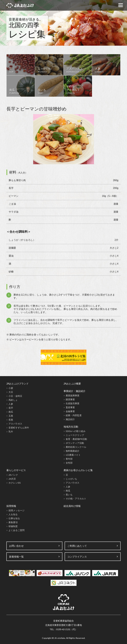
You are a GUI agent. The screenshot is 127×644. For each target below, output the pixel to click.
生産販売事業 (73, 403)
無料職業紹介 (73, 451)
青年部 (69, 459)
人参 (11, 404)
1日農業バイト (73, 455)
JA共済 (12, 479)
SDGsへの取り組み (76, 431)
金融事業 (70, 411)
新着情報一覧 (16, 557)
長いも (69, 495)
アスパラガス (15, 424)
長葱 (11, 420)
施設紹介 (70, 419)
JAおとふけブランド (18, 384)
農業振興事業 (73, 396)
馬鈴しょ (13, 400)
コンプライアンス (77, 557)
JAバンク (13, 475)
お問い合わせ (16, 546)
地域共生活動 (71, 427)
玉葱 (11, 416)
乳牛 (11, 432)
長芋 (11, 408)
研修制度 (13, 526)
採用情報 (11, 506)
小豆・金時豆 (15, 396)
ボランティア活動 (75, 443)
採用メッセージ (17, 510)
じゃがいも (71, 479)
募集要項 (13, 522)
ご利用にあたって (77, 546)
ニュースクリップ (75, 435)
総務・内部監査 (74, 415)
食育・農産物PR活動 (76, 439)
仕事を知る (14, 518)
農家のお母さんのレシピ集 (78, 470)
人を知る (13, 514)
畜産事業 (70, 407)
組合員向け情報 (72, 506)
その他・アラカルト (76, 499)
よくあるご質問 (17, 530)
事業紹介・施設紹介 (75, 391)
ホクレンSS (15, 483)
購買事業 (70, 399)
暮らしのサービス (16, 470)
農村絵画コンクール (76, 447)
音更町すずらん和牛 (19, 428)
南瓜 (11, 412)
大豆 (11, 392)
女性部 (69, 463)
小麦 (11, 388)
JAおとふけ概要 (72, 384)
